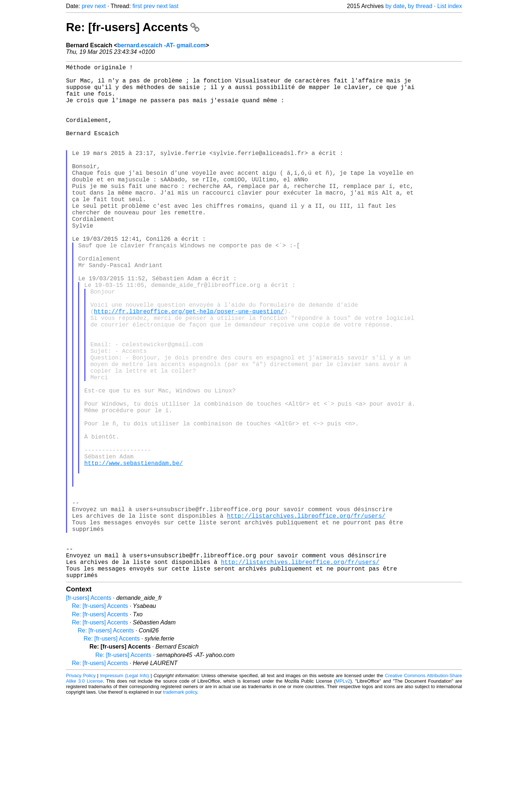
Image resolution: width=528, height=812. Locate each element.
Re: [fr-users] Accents (133, 27)
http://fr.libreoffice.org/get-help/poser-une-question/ (189, 367)
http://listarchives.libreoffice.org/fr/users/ (306, 617)
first (137, 6)
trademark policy (180, 806)
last (174, 6)
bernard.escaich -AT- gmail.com (162, 45)
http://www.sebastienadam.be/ (134, 552)
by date (395, 6)
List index (450, 6)
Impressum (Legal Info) (124, 790)
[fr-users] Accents (89, 712)
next (100, 6)
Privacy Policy (81, 790)
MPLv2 (343, 795)
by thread (420, 6)
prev (87, 6)
